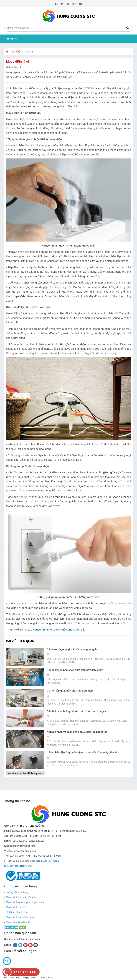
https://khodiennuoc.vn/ (28, 296)
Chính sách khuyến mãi (18, 922)
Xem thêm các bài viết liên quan (26, 773)
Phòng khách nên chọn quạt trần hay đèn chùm (75, 670)
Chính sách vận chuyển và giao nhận (25, 902)
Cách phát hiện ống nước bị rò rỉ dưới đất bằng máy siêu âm (82, 753)
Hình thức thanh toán (17, 912)
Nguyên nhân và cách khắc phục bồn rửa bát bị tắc (77, 732)
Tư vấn (29, 52)
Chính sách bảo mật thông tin (21, 897)
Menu (12, 39)
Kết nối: (9, 945)
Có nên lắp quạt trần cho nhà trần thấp (70, 691)
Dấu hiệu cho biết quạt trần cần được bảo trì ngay (76, 711)
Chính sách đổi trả (15, 907)
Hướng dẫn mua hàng (17, 892)
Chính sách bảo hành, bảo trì (21, 917)
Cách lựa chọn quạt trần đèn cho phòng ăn (72, 649)
